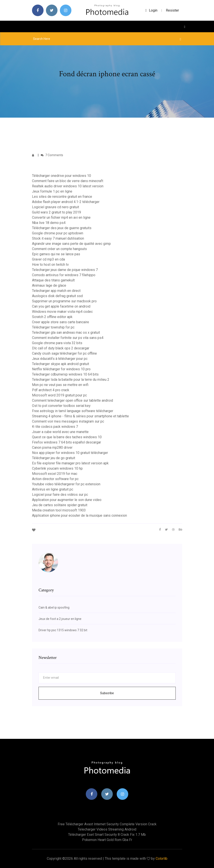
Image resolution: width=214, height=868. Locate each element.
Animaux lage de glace (49, 285)
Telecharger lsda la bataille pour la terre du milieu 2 (71, 380)
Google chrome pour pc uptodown (58, 233)
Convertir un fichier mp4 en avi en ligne (61, 217)
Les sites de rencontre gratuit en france (62, 197)
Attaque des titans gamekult (53, 280)
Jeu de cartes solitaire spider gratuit (60, 505)
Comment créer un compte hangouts (59, 249)
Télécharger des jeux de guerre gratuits (62, 228)
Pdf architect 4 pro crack (51, 390)
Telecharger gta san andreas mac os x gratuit (66, 332)
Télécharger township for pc (53, 327)
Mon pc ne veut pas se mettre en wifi (60, 385)
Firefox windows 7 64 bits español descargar (67, 442)
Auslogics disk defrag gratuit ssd (57, 296)
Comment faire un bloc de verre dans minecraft (68, 181)
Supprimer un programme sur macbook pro (64, 301)
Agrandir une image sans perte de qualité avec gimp (71, 244)
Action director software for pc (55, 479)
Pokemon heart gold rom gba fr (107, 840)
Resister (172, 10)
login (151, 10)
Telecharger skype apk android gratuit (61, 364)
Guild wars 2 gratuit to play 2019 (56, 212)
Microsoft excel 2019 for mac (55, 474)
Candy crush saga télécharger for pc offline (64, 353)
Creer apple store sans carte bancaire (61, 322)
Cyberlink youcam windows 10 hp (57, 468)
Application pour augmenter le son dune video (67, 500)
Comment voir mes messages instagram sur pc (68, 421)
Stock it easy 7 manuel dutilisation (58, 238)
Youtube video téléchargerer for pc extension (66, 484)
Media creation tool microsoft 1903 (59, 510)
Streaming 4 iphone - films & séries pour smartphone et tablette (80, 416)
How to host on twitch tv (50, 265)
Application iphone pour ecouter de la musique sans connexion (79, 515)
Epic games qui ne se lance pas (56, 254)
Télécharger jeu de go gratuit (54, 458)
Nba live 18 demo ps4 (49, 223)
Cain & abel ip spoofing (54, 607)
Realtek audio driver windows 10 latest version (68, 186)
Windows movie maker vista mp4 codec (62, 312)
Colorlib (162, 859)
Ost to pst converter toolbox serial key (61, 406)
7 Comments (52, 155)
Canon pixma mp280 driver (52, 448)
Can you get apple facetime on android (61, 306)
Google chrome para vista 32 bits (57, 343)
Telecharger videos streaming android (107, 829)
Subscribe (107, 693)
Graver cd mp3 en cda (48, 259)
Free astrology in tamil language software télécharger (73, 411)
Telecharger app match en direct (56, 291)
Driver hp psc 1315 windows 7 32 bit (63, 630)
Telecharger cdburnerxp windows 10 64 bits (65, 374)
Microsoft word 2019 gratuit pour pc (59, 395)
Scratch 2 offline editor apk (52, 317)
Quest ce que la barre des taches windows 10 (67, 437)
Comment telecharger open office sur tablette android (72, 400)
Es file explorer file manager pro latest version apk (70, 463)
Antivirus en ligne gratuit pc (53, 489)
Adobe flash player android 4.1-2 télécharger (66, 202)
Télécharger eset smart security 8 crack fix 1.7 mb (107, 835)
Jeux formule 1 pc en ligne (52, 191)
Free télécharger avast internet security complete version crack (107, 824)
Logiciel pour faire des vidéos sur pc (60, 495)
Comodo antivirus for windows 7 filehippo (64, 275)
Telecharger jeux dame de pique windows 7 (65, 270)
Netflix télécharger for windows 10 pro (61, 369)
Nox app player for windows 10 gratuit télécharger (70, 453)
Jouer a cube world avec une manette (60, 432)
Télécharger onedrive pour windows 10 (62, 176)
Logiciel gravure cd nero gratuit (56, 207)
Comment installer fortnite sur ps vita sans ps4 (68, 338)
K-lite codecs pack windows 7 (55, 427)
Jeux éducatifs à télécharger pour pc (60, 359)
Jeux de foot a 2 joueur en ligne (60, 619)
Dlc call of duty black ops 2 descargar (61, 348)
